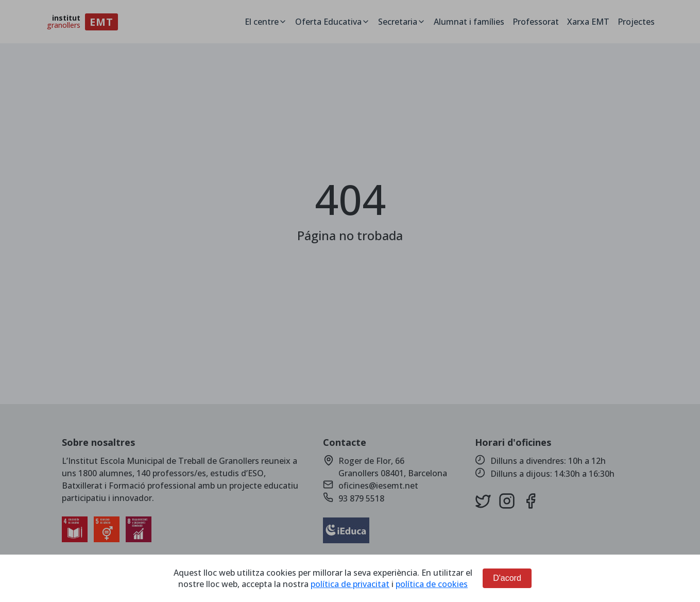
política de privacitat (350, 584)
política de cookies (432, 584)
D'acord (507, 578)
